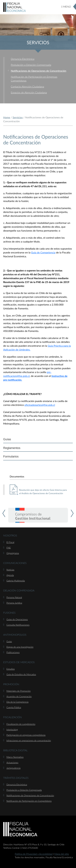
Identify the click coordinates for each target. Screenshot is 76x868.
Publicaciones (13, 652)
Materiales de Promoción (19, 691)
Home (7, 117)
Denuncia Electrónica (23, 59)
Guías (7, 439)
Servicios (18, 117)
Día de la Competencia (17, 702)
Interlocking (12, 729)
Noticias (10, 570)
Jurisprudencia (13, 768)
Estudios (11, 669)
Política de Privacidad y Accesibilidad (34, 854)
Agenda (10, 575)
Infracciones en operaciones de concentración (29, 740)
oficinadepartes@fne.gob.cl (40, 405)
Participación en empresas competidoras (26, 735)
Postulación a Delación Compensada (31, 65)
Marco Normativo (15, 757)
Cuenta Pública (14, 707)
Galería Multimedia (16, 581)
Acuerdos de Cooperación (19, 696)
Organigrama (13, 553)
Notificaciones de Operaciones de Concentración (38, 71)
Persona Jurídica (14, 603)
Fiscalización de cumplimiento (21, 724)
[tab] (38, 439)
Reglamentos (12, 448)
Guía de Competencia (43, 252)
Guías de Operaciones (17, 619)
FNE (9, 548)
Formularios (11, 457)
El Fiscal (10, 542)
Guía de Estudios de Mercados (21, 674)
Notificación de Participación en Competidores (29, 801)
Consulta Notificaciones (18, 625)
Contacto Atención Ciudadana (27, 86)
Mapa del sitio (62, 854)
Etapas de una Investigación (20, 647)
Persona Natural (14, 597)
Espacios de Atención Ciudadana (29, 92)
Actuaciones (12, 762)
